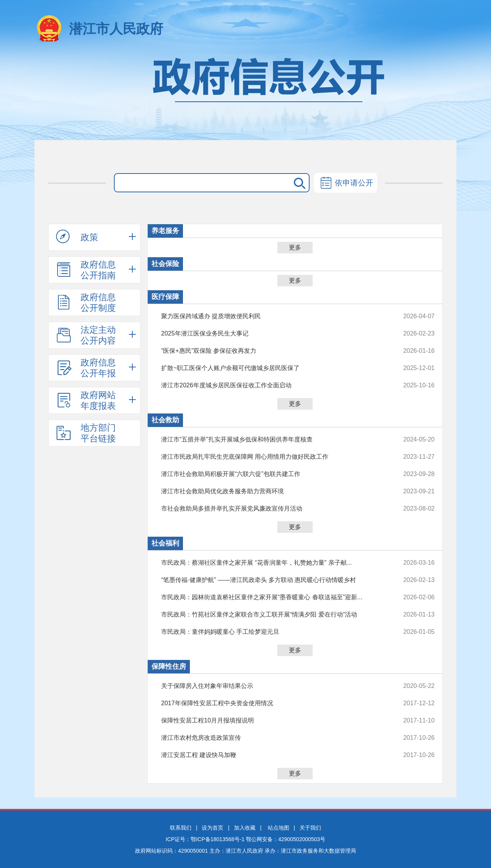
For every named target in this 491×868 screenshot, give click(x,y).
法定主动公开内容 (86, 335)
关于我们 (310, 828)
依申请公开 (345, 184)
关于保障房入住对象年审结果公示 (272, 686)
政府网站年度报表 (86, 400)
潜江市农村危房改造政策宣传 (272, 738)
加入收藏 (245, 828)
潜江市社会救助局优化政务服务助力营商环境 (272, 491)
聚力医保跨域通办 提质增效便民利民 (272, 316)
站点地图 (278, 828)
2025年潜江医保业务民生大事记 (272, 334)
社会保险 (165, 264)
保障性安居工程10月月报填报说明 (272, 721)
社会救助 (165, 420)
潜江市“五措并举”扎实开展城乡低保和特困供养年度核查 (272, 440)
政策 (77, 237)
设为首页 (213, 828)
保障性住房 (169, 666)
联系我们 (181, 828)
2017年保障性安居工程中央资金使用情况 (272, 703)
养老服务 (165, 231)
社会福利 (165, 543)
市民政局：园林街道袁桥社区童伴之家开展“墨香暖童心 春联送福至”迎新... (272, 597)
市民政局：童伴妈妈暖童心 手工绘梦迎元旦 (272, 632)
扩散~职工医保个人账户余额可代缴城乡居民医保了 (272, 368)
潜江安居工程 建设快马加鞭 (272, 755)
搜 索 (298, 183)
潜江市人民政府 (116, 29)
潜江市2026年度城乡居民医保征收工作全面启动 (272, 385)
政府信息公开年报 (86, 368)
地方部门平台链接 (86, 433)
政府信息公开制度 (86, 303)
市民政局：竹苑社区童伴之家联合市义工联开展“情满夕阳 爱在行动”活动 (272, 615)
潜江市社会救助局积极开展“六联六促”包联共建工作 (272, 474)
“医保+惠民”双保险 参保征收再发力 (272, 351)
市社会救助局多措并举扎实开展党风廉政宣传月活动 (272, 509)
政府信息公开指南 (86, 270)
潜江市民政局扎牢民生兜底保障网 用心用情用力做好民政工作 (272, 457)
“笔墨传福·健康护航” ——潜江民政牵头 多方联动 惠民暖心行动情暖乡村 (272, 580)
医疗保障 (165, 297)
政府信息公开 (245, 95)
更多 (295, 247)
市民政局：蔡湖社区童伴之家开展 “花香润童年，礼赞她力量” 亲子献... (272, 563)
